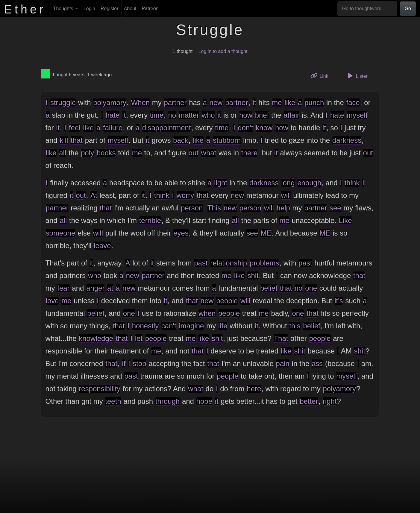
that (77, 140)
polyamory (110, 103)
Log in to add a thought (223, 51)
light (221, 183)
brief (262, 115)
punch (314, 103)
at (110, 288)
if (124, 363)
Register (110, 9)
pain (283, 363)
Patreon (150, 9)
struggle (63, 103)
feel (75, 128)
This (214, 208)
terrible (150, 220)
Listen (357, 76)
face (353, 103)
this (295, 326)
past (201, 263)
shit (253, 276)
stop (139, 363)
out (194, 153)
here (254, 389)
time (157, 115)
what (209, 153)
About (130, 9)
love (52, 301)
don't (245, 128)
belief (269, 288)
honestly (145, 326)
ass (317, 363)
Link (322, 76)
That (281, 338)
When (140, 103)
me (277, 103)
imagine (191, 326)
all (63, 153)
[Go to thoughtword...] (367, 9)
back (181, 140)
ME (266, 233)
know (264, 128)
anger (95, 288)
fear (63, 288)
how (246, 115)
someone (61, 233)
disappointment (167, 128)
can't (169, 326)
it (254, 103)
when (207, 313)
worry (185, 195)
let (139, 338)
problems (264, 263)
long (288, 183)
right (330, 401)
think (352, 183)
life (223, 326)
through (167, 401)
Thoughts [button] (64, 9)
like (290, 103)
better (309, 401)
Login (89, 9)
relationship (229, 263)
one (311, 288)
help (283, 208)
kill (64, 140)
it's (339, 301)
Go (408, 9)
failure (113, 128)
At (94, 195)
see (335, 208)
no (172, 115)
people (227, 301)
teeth (113, 401)
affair (291, 115)
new (216, 103)
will (286, 195)
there (250, 153)
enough (309, 183)
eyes (181, 233)
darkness (347, 140)
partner (175, 103)
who (208, 115)
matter (189, 115)
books (106, 153)
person (192, 208)
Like (345, 220)
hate (113, 115)
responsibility (100, 389)
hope (204, 401)
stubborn (227, 140)
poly (87, 153)
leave (102, 246)
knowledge (96, 338)
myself (357, 115)
